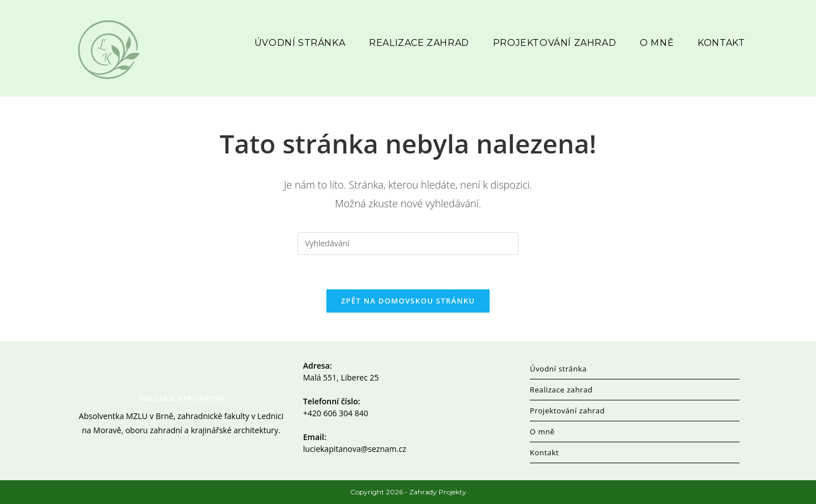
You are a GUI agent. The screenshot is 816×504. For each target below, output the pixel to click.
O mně (542, 432)
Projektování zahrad (567, 411)
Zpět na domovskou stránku (408, 301)
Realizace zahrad (561, 390)
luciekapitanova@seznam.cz (355, 449)
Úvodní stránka (558, 369)
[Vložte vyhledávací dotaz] (408, 244)
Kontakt (544, 452)
